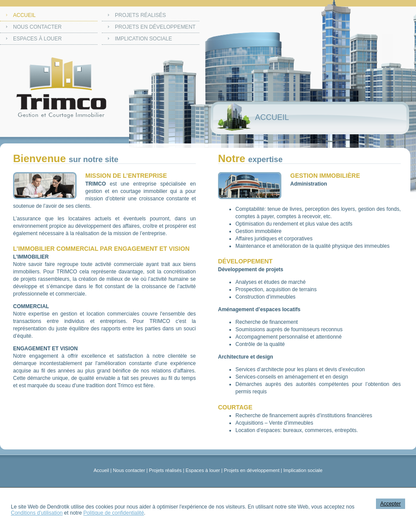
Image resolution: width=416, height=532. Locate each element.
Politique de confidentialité (113, 513)
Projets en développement (155, 27)
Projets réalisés (140, 15)
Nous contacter (37, 27)
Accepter (391, 504)
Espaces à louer (37, 39)
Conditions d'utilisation (37, 513)
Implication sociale (143, 39)
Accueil (24, 15)
